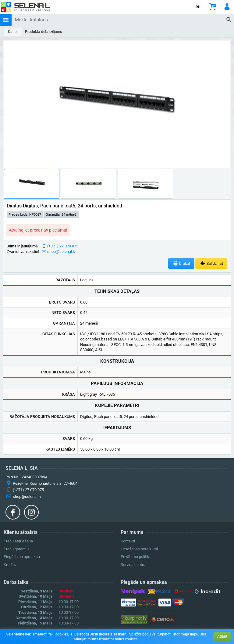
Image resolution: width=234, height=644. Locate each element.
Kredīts (10, 565)
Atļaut (222, 636)
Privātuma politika (136, 557)
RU (198, 7)
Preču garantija (17, 549)
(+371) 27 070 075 (63, 246)
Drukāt (181, 263)
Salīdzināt (211, 263)
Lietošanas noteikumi (139, 549)
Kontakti (128, 541)
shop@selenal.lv (61, 252)
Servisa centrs (133, 565)
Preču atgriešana (18, 541)
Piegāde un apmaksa (22, 557)
